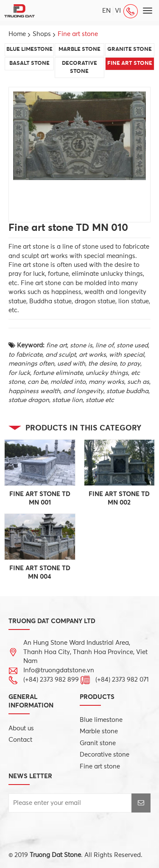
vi (118, 11)
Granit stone (98, 743)
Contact (20, 740)
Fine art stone (130, 63)
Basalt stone (29, 63)
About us (21, 728)
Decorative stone (79, 67)
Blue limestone (29, 49)
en (106, 11)
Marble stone (79, 49)
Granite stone (130, 49)
